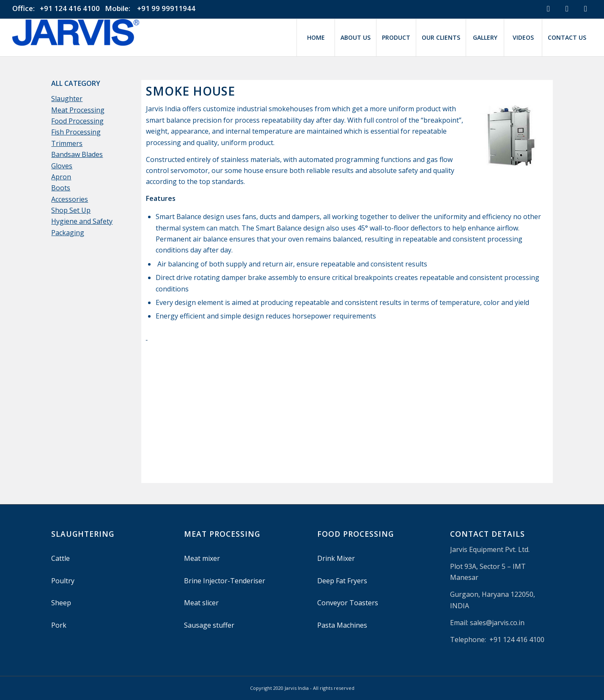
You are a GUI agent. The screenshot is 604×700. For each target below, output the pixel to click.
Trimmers (67, 143)
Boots (61, 188)
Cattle (60, 558)
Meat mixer (202, 558)
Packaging (68, 233)
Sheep (61, 603)
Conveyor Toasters (348, 603)
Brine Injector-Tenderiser (225, 581)
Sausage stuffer (209, 625)
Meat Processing (78, 110)
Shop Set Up (71, 210)
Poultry (63, 581)
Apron (61, 177)
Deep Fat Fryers (342, 581)
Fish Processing (76, 132)
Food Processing (77, 121)
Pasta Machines (342, 625)
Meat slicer (201, 603)
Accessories (70, 199)
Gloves (62, 166)
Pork (59, 625)
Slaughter (67, 99)
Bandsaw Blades (77, 154)
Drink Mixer (336, 558)
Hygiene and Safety (82, 221)
